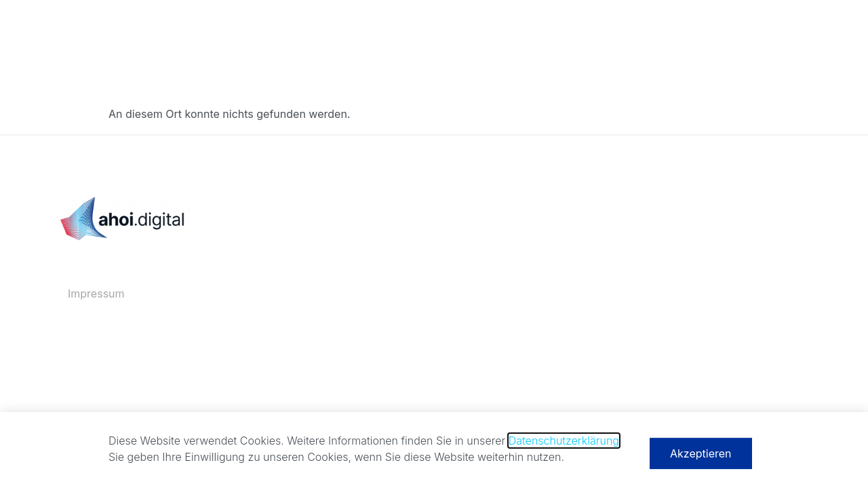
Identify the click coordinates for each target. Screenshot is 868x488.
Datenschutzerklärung (564, 444)
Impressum (96, 293)
